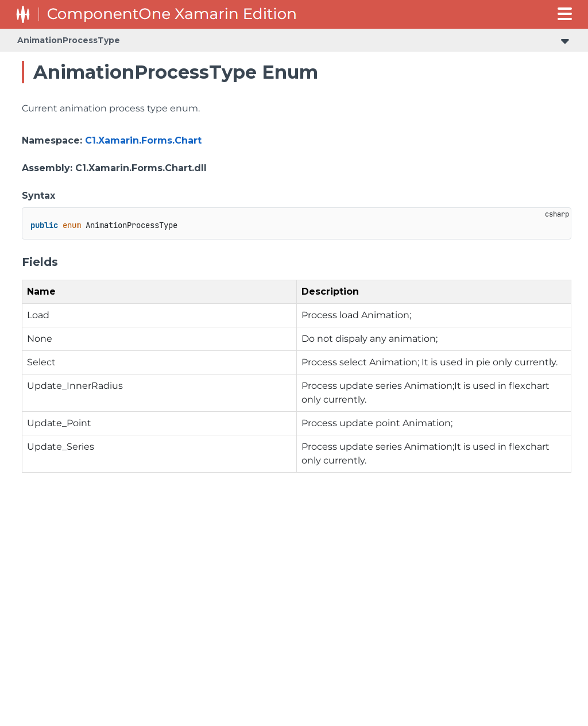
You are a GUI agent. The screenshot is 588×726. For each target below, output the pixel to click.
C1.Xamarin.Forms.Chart (143, 140)
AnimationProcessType (69, 40)
